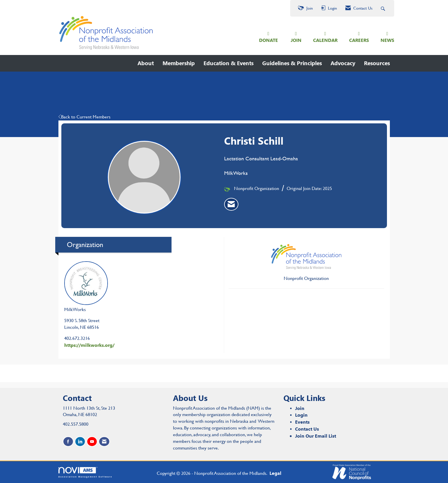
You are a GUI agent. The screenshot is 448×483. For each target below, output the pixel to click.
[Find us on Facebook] (68, 442)
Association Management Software (85, 472)
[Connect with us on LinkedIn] (80, 442)
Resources (377, 63)
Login (301, 415)
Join (300, 408)
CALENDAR (325, 40)
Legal (275, 473)
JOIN (296, 40)
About (146, 63)
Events (302, 422)
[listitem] (231, 204)
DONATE (268, 40)
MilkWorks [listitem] (86, 287)
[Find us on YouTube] (92, 442)
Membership (179, 63)
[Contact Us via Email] (104, 442)
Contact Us (307, 429)
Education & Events (229, 63)
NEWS (387, 40)
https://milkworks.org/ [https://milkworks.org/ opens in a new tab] (89, 345)
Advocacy (343, 63)
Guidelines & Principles (292, 63)
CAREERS (359, 40)
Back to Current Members (84, 117)
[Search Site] (384, 8)
